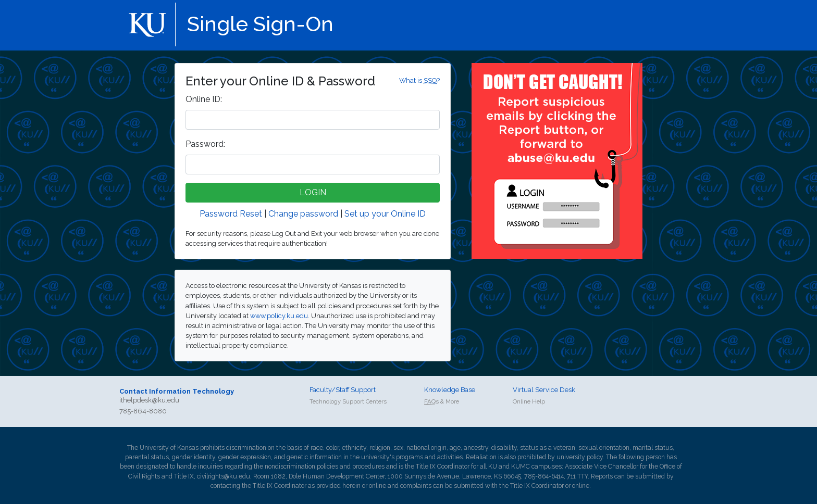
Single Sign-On (260, 24)
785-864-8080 (143, 411)
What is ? (419, 80)
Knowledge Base (450, 390)
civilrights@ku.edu (224, 476)
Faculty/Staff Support (343, 390)
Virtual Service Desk (544, 390)
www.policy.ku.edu (279, 316)
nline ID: (204, 99)
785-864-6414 (544, 476)
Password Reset (231, 214)
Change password (303, 214)
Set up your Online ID (385, 214)
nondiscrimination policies (301, 467)
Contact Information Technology (177, 391)
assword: (205, 144)
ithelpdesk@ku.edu (149, 400)
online (377, 486)
